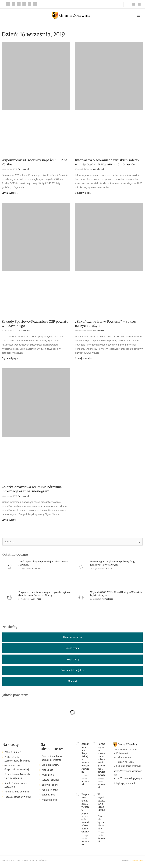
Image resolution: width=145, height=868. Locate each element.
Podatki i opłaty (13, 752)
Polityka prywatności (124, 784)
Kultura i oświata (50, 780)
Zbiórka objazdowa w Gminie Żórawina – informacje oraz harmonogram (33, 489)
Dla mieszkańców (50, 765)
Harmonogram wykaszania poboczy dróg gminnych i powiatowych (112, 563)
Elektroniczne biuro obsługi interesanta (52, 758)
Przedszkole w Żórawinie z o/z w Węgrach (17, 776)
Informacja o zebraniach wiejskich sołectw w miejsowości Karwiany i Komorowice (108, 162)
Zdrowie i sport (50, 785)
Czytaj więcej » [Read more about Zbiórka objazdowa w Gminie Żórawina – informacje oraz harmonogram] (10, 520)
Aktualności (25, 169)
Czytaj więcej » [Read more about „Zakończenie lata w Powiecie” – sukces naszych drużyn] (83, 359)
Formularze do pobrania (17, 792)
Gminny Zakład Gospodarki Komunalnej (17, 768)
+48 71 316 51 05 (126, 762)
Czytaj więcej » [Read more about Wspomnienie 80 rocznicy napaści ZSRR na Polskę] (10, 193)
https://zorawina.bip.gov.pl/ (128, 779)
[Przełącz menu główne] (138, 16)
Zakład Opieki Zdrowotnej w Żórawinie (17, 759)
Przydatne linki (49, 800)
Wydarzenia (48, 775)
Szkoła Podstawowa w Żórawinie (16, 785)
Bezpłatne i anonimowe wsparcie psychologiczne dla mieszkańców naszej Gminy (45, 594)
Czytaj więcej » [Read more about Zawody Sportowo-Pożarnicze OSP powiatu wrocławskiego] (10, 359)
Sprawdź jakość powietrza (18, 797)
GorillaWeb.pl (137, 861)
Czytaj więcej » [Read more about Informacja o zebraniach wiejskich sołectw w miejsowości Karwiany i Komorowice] (83, 193)
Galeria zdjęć (48, 795)
